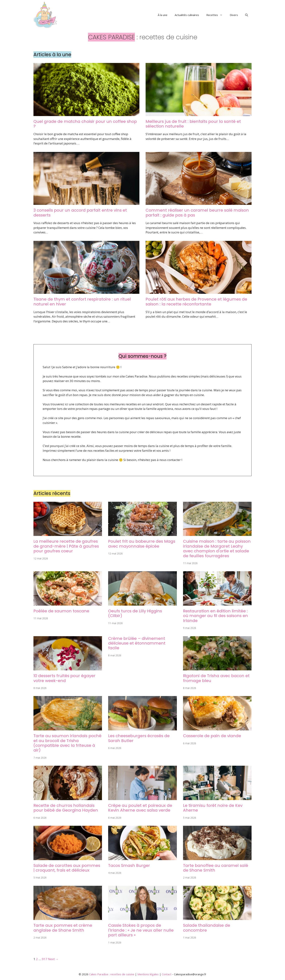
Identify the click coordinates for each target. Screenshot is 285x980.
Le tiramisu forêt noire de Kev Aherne (213, 808)
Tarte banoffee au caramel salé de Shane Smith (216, 868)
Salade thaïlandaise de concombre (207, 928)
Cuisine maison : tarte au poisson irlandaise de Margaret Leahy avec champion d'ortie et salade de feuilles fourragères (217, 548)
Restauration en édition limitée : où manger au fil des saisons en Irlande (215, 616)
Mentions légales (148, 974)
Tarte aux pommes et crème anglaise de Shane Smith (63, 928)
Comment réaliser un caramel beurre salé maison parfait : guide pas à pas (197, 213)
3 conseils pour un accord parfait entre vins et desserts (80, 213)
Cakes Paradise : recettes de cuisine (112, 974)
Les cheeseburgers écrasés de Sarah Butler (139, 738)
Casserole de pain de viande (212, 736)
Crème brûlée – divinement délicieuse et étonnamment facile (137, 643)
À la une (163, 15)
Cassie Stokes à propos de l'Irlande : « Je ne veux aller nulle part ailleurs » (141, 930)
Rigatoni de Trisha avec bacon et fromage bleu (216, 678)
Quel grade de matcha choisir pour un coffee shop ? (85, 124)
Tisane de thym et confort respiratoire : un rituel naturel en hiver (82, 302)
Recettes (216, 15)
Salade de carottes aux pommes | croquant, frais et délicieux (67, 868)
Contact (167, 974)
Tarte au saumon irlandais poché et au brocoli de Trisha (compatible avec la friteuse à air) (67, 743)
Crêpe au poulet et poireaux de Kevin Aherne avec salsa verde (140, 808)
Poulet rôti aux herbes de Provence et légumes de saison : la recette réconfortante (196, 302)
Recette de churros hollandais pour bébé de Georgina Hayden (66, 808)
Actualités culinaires (187, 15)
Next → (53, 959)
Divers (234, 15)
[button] (247, 15)
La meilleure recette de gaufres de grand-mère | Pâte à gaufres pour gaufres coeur (66, 546)
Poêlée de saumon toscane (61, 611)
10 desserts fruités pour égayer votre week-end (64, 678)
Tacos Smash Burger (129, 865)
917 (45, 959)
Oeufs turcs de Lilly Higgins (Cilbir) (135, 613)
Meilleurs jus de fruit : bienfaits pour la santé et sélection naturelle (193, 124)
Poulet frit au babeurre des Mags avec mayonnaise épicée (142, 544)
